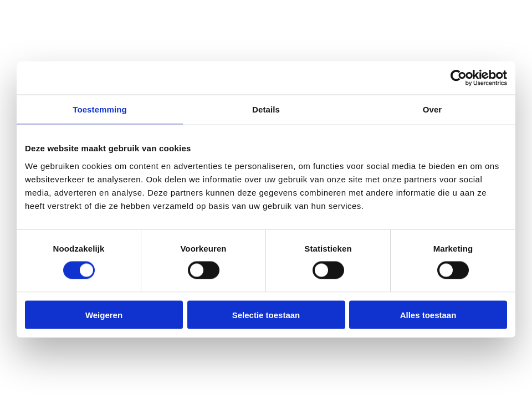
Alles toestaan (428, 314)
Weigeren (104, 314)
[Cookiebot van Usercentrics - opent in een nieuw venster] (459, 78)
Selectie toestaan (266, 314)
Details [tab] (266, 109)
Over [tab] (433, 109)
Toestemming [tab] (100, 109)
